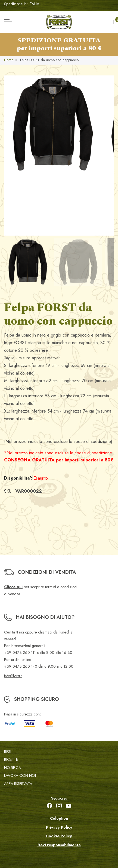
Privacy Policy (59, 827)
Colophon (59, 818)
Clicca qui (13, 587)
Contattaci (14, 632)
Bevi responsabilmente (59, 845)
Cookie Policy (59, 836)
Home (9, 60)
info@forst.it (13, 676)
